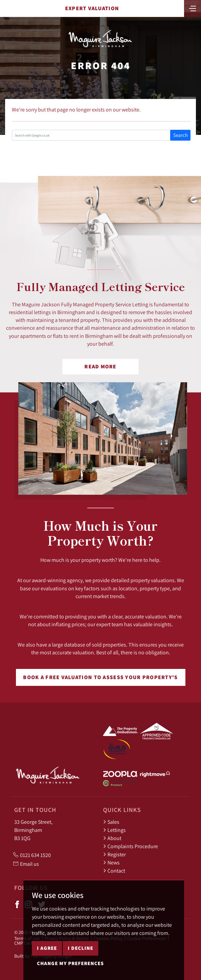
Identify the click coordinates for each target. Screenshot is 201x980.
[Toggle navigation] (193, 8)
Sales (111, 822)
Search (180, 135)
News (111, 862)
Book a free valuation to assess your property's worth (100, 680)
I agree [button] (47, 948)
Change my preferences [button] (70, 963)
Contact (114, 871)
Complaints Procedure (130, 846)
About (112, 838)
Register (114, 854)
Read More (100, 366)
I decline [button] (81, 948)
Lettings (114, 830)
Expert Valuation (92, 8)
